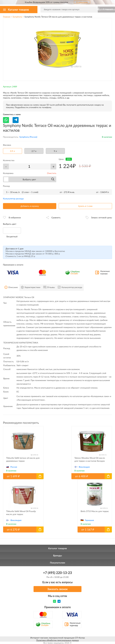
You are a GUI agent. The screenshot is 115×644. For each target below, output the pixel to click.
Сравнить (56, 217)
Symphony (17, 17)
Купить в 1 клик (85, 206)
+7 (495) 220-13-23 (57, 573)
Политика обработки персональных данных (57, 640)
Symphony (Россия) (28, 137)
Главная (7, 17)
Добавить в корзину (30, 206)
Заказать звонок (57, 589)
